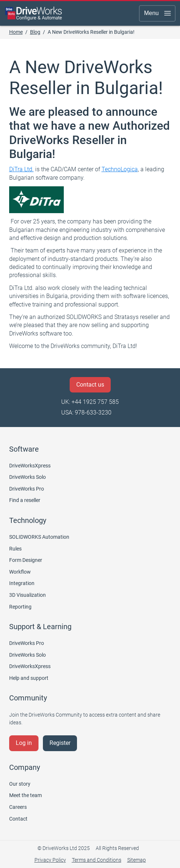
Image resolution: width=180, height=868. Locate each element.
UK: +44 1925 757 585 (90, 402)
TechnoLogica (120, 169)
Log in (24, 743)
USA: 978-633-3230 (86, 413)
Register (60, 743)
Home (16, 32)
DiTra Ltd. (21, 169)
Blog (35, 32)
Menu (158, 13)
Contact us (90, 385)
